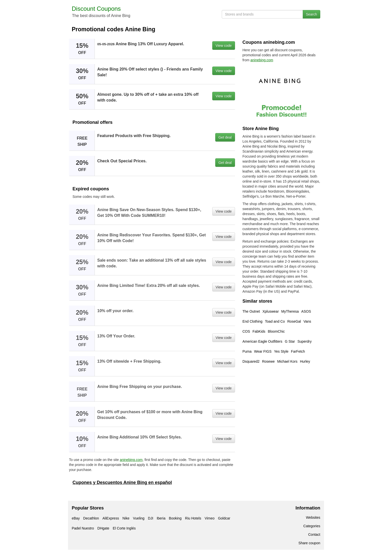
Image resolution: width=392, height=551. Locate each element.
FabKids (259, 331)
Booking (175, 518)
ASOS (306, 311)
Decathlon (91, 518)
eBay (76, 518)
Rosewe (268, 361)
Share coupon (309, 543)
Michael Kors (287, 361)
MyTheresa (290, 311)
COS (246, 331)
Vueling (139, 518)
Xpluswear (271, 311)
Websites (313, 517)
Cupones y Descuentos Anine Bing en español (122, 482)
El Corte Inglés (124, 528)
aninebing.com (131, 460)
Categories (312, 526)
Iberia (161, 518)
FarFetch (298, 351)
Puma (247, 351)
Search (311, 14)
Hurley (305, 361)
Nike (126, 518)
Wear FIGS (263, 351)
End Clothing (252, 321)
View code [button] (223, 46)
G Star (290, 341)
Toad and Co (275, 321)
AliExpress (111, 518)
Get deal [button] (225, 137)
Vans (307, 321)
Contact (314, 534)
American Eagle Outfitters (262, 341)
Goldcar (224, 518)
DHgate (103, 528)
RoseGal (294, 321)
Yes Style (281, 351)
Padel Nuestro (83, 528)
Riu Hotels (193, 518)
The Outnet (251, 311)
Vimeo (210, 518)
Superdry (305, 341)
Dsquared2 (251, 361)
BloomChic (276, 331)
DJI (151, 518)
